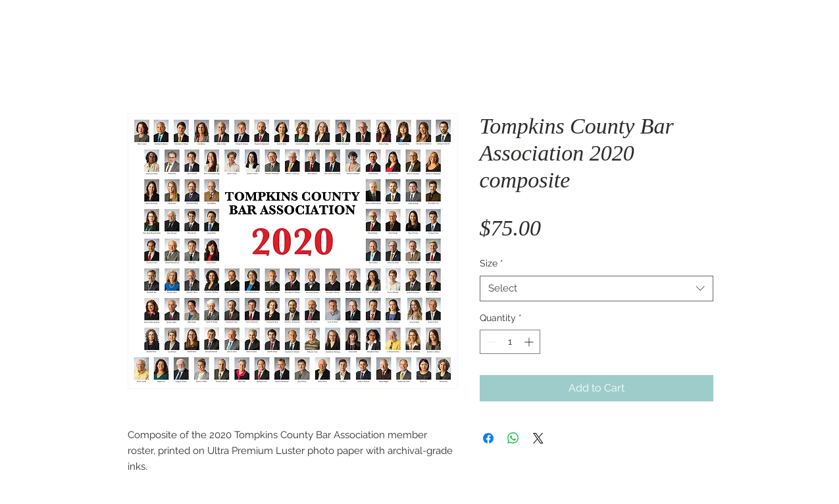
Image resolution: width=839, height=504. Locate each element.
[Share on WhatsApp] (513, 438)
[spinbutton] (510, 342)
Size (492, 263)
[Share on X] (538, 438)
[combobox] (597, 289)
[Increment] (530, 342)
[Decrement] (490, 342)
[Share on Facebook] (488, 438)
